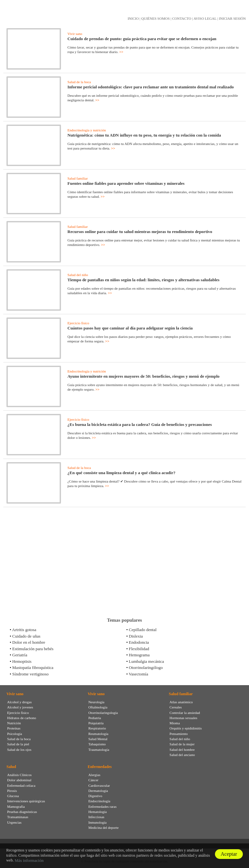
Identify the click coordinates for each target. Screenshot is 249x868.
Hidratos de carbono (22, 718)
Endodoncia (139, 642)
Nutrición (14, 723)
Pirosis (12, 791)
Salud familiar (78, 178)
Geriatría (20, 655)
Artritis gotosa (24, 630)
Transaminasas (18, 817)
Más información (29, 860)
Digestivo (95, 796)
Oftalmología (98, 707)
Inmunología (97, 822)
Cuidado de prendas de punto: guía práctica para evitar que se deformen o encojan (142, 39)
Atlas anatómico (181, 702)
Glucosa (13, 796)
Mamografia (16, 807)
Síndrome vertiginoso (30, 674)
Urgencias (14, 822)
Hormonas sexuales (184, 718)
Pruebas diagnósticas (22, 812)
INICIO (133, 18)
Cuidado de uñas (26, 636)
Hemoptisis (22, 661)
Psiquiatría (96, 723)
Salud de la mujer (182, 744)
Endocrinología (99, 801)
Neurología (96, 702)
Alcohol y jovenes (20, 707)
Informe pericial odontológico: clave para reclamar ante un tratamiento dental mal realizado (151, 87)
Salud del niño (78, 275)
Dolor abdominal (19, 780)
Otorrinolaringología (103, 713)
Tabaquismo (97, 744)
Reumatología (98, 734)
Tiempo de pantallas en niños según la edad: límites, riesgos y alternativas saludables (143, 280)
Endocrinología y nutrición (87, 130)
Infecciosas (96, 817)
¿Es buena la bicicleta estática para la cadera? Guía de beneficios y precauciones (140, 424)
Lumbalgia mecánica (146, 661)
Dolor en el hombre (29, 642)
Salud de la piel (18, 744)
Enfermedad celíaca (21, 785)
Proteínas (14, 728)
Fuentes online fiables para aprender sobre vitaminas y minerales (126, 183)
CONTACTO (182, 18)
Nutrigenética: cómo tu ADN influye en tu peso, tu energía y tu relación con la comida (144, 135)
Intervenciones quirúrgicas (26, 801)
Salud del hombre (182, 750)
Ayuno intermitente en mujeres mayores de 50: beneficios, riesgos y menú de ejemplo (143, 376)
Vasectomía (138, 674)
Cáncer (93, 780)
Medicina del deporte (103, 828)
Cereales (176, 707)
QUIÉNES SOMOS (156, 18)
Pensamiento (179, 734)
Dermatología (98, 791)
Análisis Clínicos (19, 775)
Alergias (94, 775)
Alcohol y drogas (19, 702)
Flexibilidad (139, 649)
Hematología (97, 812)
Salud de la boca (79, 82)
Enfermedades (100, 767)
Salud (11, 767)
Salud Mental (98, 739)
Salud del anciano (182, 755)
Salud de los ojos (19, 750)
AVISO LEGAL (205, 18)
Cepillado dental (143, 630)
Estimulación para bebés (33, 649)
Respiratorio (97, 728)
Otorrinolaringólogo (146, 668)
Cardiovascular (99, 785)
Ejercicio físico (78, 323)
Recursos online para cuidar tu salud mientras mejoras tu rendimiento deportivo (140, 232)
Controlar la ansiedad (185, 713)
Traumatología (99, 750)
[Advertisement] (124, 562)
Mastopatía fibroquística (33, 668)
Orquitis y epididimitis (186, 728)
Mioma (175, 723)
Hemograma (139, 655)
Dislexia (136, 636)
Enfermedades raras (102, 807)
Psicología (15, 734)
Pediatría (95, 718)
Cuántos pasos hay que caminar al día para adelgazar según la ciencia (130, 328)
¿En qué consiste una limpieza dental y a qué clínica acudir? (121, 473)
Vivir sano (75, 34)
